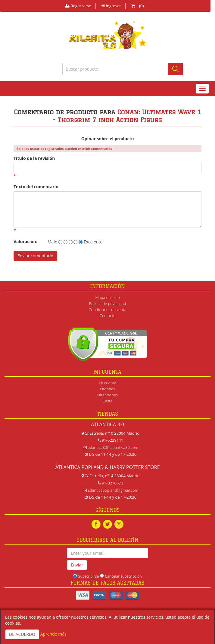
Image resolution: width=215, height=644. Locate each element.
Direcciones (107, 395)
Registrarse (78, 6)
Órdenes (108, 389)
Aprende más (53, 634)
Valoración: (25, 241)
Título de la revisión (34, 158)
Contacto (108, 316)
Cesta (108, 401)
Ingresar (111, 6)
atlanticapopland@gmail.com (113, 490)
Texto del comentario (36, 187)
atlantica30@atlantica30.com (113, 447)
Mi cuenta (107, 383)
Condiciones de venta (107, 309)
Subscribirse (89, 576)
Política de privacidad (107, 303)
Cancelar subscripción (123, 576)
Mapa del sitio (107, 297)
